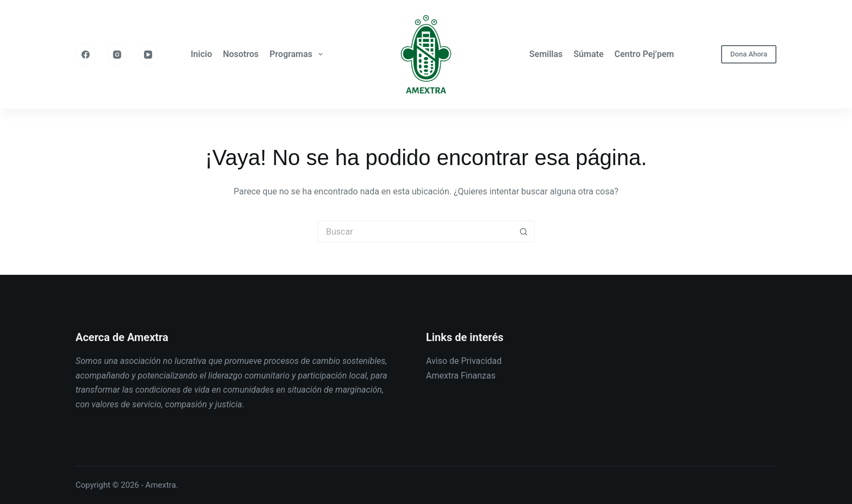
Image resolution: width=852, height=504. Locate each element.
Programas (298, 54)
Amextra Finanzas (461, 376)
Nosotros (241, 54)
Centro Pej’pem (644, 54)
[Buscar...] (415, 231)
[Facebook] (86, 54)
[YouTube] (148, 54)
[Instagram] (117, 54)
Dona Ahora (749, 54)
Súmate (589, 54)
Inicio (201, 54)
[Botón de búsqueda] (524, 231)
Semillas (546, 54)
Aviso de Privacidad (464, 361)
